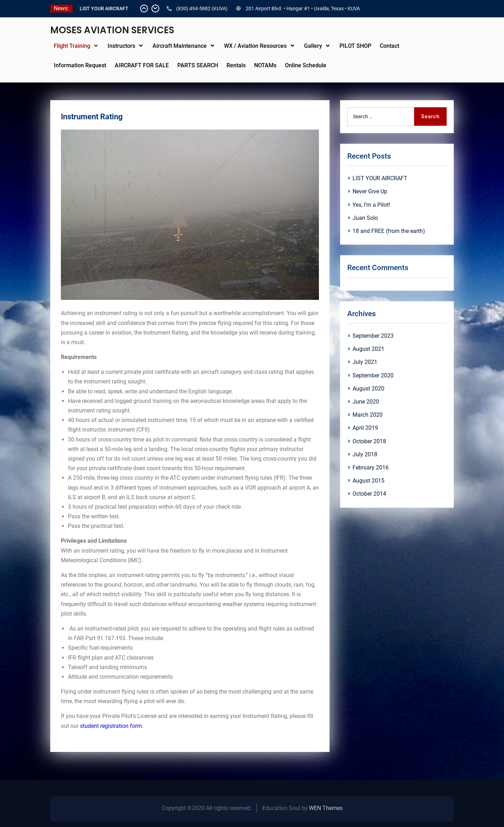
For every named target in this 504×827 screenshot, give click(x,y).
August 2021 (368, 349)
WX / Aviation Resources (255, 46)
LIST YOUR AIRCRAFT (104, 8)
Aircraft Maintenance (180, 46)
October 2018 (369, 441)
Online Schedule (306, 65)
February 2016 (371, 467)
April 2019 (365, 428)
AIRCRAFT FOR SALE (142, 65)
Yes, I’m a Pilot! (371, 205)
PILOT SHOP (355, 46)
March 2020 (368, 415)
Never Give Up (370, 191)
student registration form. (112, 726)
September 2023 (373, 336)
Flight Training (72, 46)
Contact (390, 46)
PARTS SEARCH (198, 65)
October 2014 (369, 494)
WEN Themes (326, 808)
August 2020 (368, 389)
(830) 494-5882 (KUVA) (202, 8)
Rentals (236, 65)
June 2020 (366, 402)
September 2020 (373, 375)
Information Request (80, 65)
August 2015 (368, 481)
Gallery (313, 46)
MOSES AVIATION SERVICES (112, 30)
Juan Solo (365, 218)
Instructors (121, 46)
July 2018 (365, 454)
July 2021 (365, 362)
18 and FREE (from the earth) (389, 231)
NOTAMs (265, 65)
